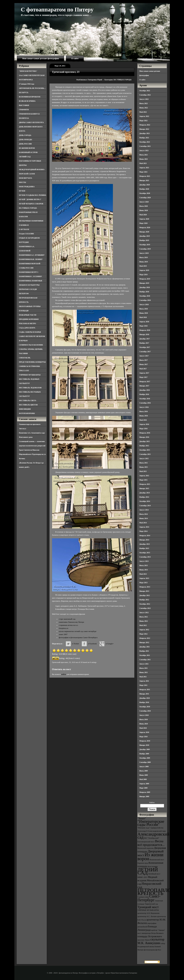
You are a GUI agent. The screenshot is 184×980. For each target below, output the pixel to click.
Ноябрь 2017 (144, 343)
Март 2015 (143, 480)
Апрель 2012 (144, 630)
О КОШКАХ (24, 225)
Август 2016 (144, 407)
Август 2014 (144, 510)
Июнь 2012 (144, 621)
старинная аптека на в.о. (69, 625)
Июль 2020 (144, 206)
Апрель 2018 (144, 322)
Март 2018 (143, 326)
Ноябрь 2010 (144, 702)
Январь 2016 (144, 437)
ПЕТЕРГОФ (24, 294)
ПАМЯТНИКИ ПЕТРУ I (29, 272)
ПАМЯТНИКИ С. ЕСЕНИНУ (31, 276)
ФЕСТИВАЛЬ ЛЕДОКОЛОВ (30, 388)
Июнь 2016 (144, 416)
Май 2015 (143, 471)
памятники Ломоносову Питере (72, 622)
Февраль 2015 (145, 484)
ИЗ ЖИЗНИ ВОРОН (27, 148)
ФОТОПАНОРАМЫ (27, 413)
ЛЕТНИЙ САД (25, 157)
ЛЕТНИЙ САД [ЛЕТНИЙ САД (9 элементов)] (148, 871)
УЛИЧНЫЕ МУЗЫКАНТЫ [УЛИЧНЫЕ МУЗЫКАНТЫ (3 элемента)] (148, 910)
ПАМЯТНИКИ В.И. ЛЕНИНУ (31, 259)
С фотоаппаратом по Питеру (57, 10)
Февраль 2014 (145, 536)
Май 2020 (143, 215)
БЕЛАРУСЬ (24, 92)
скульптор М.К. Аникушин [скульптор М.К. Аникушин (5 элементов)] (151, 941)
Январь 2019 (144, 283)
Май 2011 (143, 677)
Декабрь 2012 (145, 595)
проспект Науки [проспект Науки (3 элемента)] (144, 940)
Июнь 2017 (144, 364)
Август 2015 (144, 459)
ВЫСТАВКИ (24, 105)
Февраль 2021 (145, 176)
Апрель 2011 (144, 681)
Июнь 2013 (144, 570)
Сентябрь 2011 (145, 660)
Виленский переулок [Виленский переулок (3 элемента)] (146, 848)
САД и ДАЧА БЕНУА (27, 328)
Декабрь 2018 (145, 287)
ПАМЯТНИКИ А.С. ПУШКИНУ (32, 255)
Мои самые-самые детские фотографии (41, 59)
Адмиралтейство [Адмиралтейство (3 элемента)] (157, 828)
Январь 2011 (144, 694)
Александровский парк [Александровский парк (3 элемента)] (157, 831)
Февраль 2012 (145, 638)
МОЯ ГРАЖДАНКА (27, 187)
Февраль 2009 (145, 792)
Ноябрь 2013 (144, 548)
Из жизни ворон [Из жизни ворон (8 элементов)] (151, 857)
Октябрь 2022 (145, 91)
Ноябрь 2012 (144, 600)
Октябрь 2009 (145, 758)
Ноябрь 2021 (144, 138)
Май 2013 (143, 574)
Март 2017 (143, 377)
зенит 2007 (63, 634)
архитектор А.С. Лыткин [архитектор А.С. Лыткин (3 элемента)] (147, 916)
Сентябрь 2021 (145, 146)
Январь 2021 (144, 180)
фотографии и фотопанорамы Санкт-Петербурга (78, 637)
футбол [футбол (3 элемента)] (158, 950)
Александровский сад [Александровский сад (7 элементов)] (154, 836)
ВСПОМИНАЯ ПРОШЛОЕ (30, 97)
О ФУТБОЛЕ (24, 229)
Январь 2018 (144, 334)
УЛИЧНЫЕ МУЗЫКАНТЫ (30, 375)
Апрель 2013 (144, 578)
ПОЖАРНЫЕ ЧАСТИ (28, 315)
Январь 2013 (144, 591)
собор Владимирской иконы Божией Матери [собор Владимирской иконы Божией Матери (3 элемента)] (151, 947)
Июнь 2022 (144, 108)
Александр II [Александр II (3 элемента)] (143, 831)
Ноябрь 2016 (144, 394)
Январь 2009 (144, 796)
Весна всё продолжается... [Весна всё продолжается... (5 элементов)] (151, 843)
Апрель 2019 (144, 270)
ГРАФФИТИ (24, 110)
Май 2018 (143, 317)
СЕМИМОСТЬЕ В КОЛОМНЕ (31, 345)
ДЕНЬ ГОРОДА (25, 135)
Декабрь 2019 (145, 236)
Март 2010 (143, 737)
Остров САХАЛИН (26, 234)
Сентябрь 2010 (145, 711)
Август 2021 (144, 150)
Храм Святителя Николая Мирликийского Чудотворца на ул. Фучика (33, 454)
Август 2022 (144, 99)
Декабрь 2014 (145, 493)
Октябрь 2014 (145, 501)
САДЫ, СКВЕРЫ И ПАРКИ (30, 332)
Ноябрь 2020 (144, 189)
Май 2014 (143, 523)
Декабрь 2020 (145, 185)
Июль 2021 (144, 155)
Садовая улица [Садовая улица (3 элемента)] (143, 897)
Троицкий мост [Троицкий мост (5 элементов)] (148, 907)
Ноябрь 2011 (144, 651)
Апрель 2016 (144, 424)
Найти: (152, 802)
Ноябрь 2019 (144, 240)
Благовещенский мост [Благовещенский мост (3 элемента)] (146, 842)
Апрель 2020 (144, 219)
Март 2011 (143, 685)
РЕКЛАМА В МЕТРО (28, 324)
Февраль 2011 (145, 690)
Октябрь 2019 (145, 245)
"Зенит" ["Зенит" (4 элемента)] (142, 818)
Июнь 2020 (144, 210)
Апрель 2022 (144, 116)
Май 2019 (143, 266)
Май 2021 (143, 163)
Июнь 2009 (144, 775)
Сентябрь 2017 (145, 352)
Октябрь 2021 (145, 142)
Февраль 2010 (145, 741)
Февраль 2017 (145, 382)
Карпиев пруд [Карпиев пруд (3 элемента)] (143, 863)
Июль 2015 (144, 463)
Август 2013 (144, 561)
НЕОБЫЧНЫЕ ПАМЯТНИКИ (31, 221)
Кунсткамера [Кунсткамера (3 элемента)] (153, 866)
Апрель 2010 (144, 732)
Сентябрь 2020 (145, 198)
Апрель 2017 (144, 373)
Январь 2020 (144, 232)
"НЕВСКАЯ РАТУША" (28, 71)
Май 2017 (143, 369)
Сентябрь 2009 (145, 762)
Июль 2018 (144, 309)
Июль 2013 (144, 565)
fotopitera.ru (64, 628)
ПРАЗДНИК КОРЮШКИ (29, 319)
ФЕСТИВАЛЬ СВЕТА (28, 401)
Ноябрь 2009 (144, 754)
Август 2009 (144, 767)
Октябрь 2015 (145, 450)
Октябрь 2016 (145, 399)
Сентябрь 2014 (145, 506)
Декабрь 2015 (145, 441)
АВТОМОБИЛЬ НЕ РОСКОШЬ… (32, 88)
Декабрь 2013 (145, 544)
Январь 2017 (144, 386)
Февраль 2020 (145, 228)
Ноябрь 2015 (144, 446)
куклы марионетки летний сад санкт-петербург (78, 631)
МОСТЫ (23, 182)
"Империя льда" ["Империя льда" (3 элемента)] (144, 828)
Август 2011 (144, 664)
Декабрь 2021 (145, 133)
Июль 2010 (144, 719)
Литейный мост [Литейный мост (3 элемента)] (154, 874)
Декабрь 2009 (145, 749)
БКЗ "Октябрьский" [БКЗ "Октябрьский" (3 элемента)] (152, 838)
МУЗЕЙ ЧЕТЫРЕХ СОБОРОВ (31, 204)
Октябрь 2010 (145, 707)
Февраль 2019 (145, 279)
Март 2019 (143, 275)
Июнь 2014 (144, 518)
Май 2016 (143, 420)
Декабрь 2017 (145, 339)
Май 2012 (143, 625)
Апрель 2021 (144, 168)
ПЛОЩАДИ (24, 311)
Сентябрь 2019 (145, 249)
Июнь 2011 (144, 672)
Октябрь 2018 (145, 296)
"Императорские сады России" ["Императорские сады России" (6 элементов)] (151, 823)
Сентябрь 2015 (145, 454)
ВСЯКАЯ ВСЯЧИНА (27, 101)
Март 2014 (143, 531)
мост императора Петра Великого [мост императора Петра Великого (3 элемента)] (151, 933)
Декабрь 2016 (145, 390)
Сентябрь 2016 (145, 403)
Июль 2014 (144, 514)
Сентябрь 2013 (145, 557)
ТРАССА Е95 (24, 371)
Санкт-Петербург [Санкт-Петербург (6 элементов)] (149, 898)
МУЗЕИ (22, 191)
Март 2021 (143, 172)
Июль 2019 (144, 257)
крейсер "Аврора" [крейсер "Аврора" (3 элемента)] (158, 930)
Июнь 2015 (144, 467)
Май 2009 (143, 779)
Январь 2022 (144, 129)
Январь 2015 (144, 488)
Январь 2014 (144, 540)
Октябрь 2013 (145, 553)
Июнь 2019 (144, 262)
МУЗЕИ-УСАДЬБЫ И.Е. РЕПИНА (33, 195)
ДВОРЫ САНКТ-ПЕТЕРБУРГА (31, 122)
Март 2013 (143, 583)
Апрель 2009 (144, 784)
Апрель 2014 (144, 527)
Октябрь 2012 (145, 604)
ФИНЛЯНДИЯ (25, 409)
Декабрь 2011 (145, 647)
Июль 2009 (144, 771)
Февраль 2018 (145, 330)
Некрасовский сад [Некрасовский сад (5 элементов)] (149, 885)
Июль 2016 (144, 411)
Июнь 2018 (144, 313)
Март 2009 (143, 788)
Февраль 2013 (145, 587)
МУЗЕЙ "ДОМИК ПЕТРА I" (30, 199)
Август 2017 (144, 356)
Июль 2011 (144, 668)
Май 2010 (143, 728)
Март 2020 (143, 223)
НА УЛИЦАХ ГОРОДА (28, 208)
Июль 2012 (144, 617)
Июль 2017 (144, 360)
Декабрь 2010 (145, 698)
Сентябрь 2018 (145, 300)
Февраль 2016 (145, 433)
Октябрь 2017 (145, 347)
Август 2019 (144, 253)
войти (64, 674)
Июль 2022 (144, 103)
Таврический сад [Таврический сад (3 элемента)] (151, 904)
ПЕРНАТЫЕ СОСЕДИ (28, 289)
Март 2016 (143, 429)
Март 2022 (143, 121)
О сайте (75, 59)
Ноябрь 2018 (144, 292)
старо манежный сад (67, 619)
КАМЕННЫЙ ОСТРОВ (28, 152)
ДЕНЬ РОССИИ (25, 144)
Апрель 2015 (144, 476)
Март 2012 (143, 634)
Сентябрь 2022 (145, 95)
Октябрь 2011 (145, 655)
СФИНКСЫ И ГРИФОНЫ (30, 366)
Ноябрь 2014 (144, 497)
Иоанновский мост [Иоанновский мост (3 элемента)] (157, 860)
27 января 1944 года (27, 84)
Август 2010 (144, 715)
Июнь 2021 (144, 159)
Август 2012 (144, 613)
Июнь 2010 (144, 724)
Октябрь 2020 (145, 193)
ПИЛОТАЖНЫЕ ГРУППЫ (30, 306)
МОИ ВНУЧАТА (26, 178)
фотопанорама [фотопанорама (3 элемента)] (149, 950)
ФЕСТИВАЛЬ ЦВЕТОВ (28, 405)
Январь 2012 (144, 642)
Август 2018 (144, 305)
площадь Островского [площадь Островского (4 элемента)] (150, 936)
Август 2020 (144, 202)
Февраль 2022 (145, 125)
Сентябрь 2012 (145, 608)
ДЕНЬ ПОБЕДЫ (26, 140)
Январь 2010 (144, 745)
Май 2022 (143, 112)
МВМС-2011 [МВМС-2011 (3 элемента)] (143, 877)
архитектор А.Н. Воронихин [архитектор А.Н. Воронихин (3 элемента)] (149, 913)
